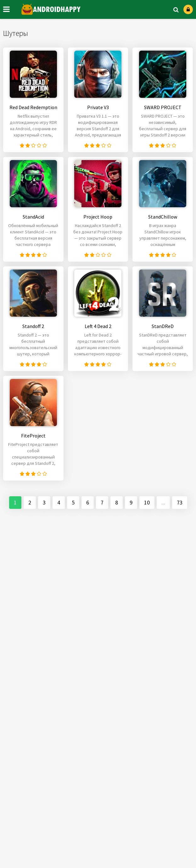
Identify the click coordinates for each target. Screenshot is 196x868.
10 (147, 502)
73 (180, 502)
